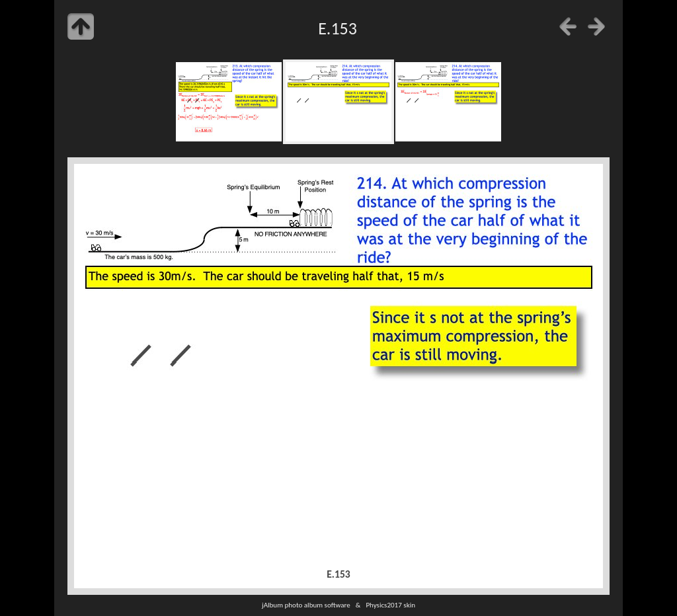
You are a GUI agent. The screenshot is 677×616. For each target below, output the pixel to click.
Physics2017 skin (390, 605)
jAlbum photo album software (306, 605)
